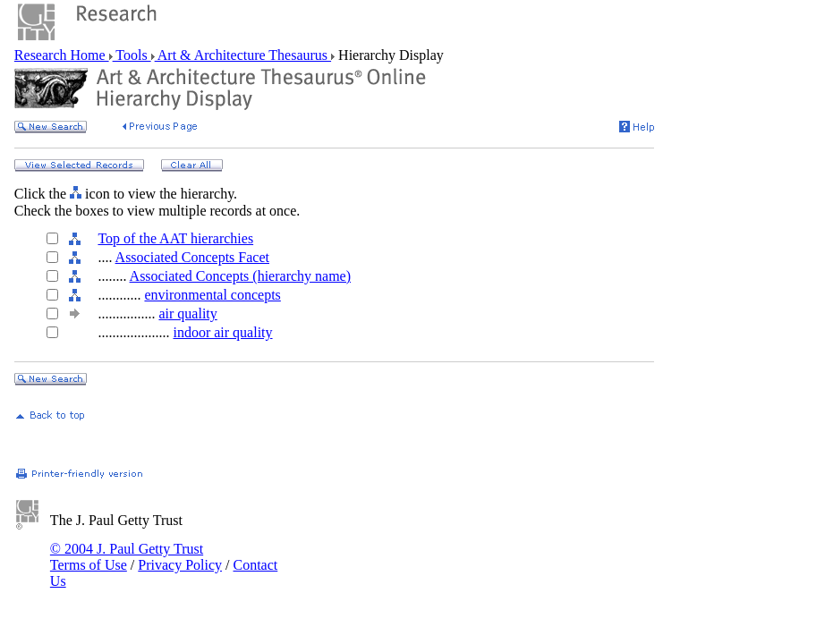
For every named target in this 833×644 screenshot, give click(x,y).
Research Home (62, 55)
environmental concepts (212, 295)
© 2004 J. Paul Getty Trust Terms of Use (127, 557)
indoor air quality (222, 332)
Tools (132, 55)
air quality (187, 314)
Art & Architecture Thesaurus (243, 55)
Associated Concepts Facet (192, 257)
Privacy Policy (180, 565)
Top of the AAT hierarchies (175, 238)
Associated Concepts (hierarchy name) (240, 276)
